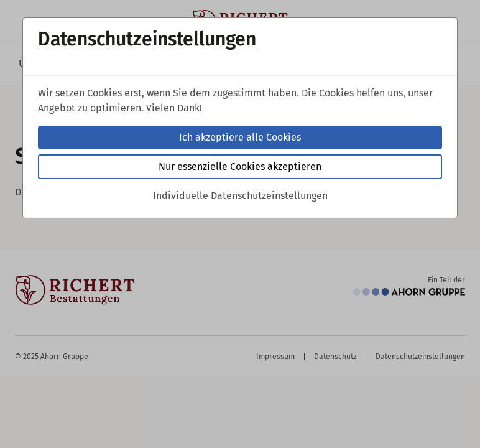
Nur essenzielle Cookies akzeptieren (240, 166)
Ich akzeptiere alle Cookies (240, 137)
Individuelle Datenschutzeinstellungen (240, 196)
